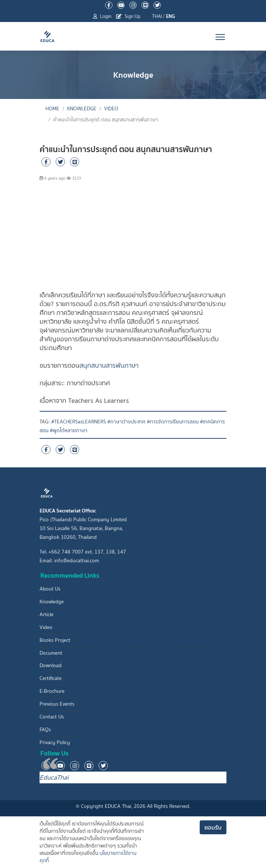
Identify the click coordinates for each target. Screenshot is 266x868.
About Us (50, 589)
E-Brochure (52, 691)
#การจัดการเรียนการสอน (173, 422)
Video (111, 109)
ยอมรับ (213, 827)
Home (52, 109)
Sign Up (128, 16)
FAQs (45, 730)
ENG (171, 16)
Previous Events (57, 704)
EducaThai (54, 777)
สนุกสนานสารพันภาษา (109, 365)
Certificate (51, 678)
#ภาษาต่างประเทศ (126, 422)
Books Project (55, 640)
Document (51, 653)
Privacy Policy (55, 742)
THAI (157, 16)
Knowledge (82, 109)
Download (51, 665)
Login (102, 16)
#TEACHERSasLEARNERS (79, 422)
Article (47, 615)
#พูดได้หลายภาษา (69, 431)
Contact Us (52, 717)
